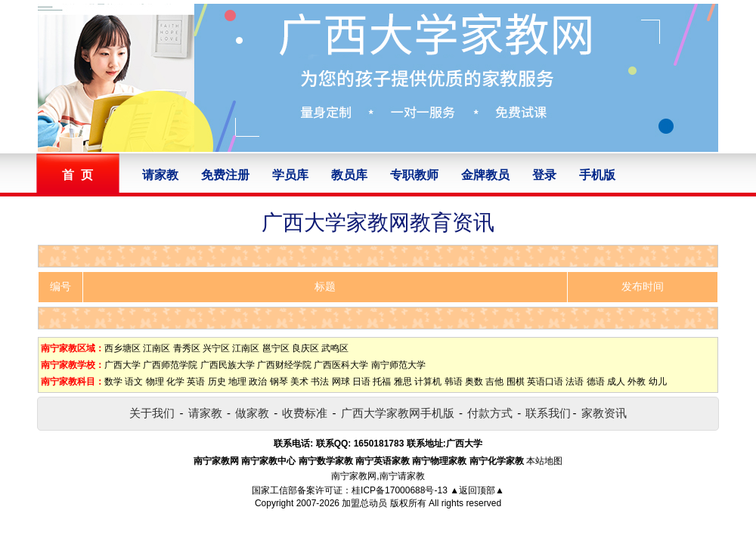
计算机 (428, 382)
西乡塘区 (122, 348)
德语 (596, 382)
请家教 (160, 175)
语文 (134, 382)
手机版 (597, 175)
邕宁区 (276, 348)
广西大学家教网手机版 (398, 413)
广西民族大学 (228, 365)
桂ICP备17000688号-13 (400, 490)
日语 (361, 382)
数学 (113, 382)
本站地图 (544, 461)
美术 (299, 382)
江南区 (156, 348)
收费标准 (305, 413)
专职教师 (414, 175)
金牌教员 (485, 175)
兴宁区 (216, 348)
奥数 (474, 382)
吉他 (494, 382)
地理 (237, 382)
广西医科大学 (341, 365)
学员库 (290, 175)
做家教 (252, 413)
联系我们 (548, 413)
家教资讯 (604, 413)
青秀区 (187, 348)
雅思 (403, 382)
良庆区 (305, 348)
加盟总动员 (364, 503)
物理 (155, 382)
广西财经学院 (284, 365)
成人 (616, 382)
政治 (258, 382)
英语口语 (545, 382)
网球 (341, 382)
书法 (320, 382)
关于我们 (152, 413)
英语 (196, 382)
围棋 (516, 382)
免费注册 (225, 175)
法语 (575, 382)
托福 (382, 382)
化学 (175, 382)
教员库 (349, 175)
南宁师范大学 (398, 365)
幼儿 (658, 382)
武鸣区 (335, 348)
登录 (544, 175)
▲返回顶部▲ (477, 490)
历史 (217, 382)
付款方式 (490, 413)
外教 (637, 382)
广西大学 (122, 365)
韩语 (454, 382)
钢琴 (279, 382)
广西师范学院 (170, 365)
